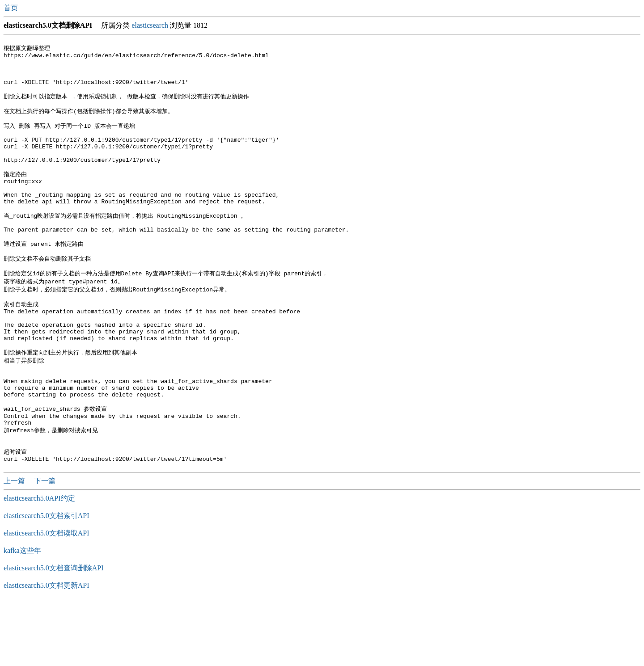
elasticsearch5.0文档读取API (47, 597)
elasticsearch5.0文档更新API (47, 649)
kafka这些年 (22, 614)
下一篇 (45, 545)
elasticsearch (150, 25)
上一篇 (15, 545)
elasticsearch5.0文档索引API (47, 580)
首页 (12, 8)
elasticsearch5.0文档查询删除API (54, 632)
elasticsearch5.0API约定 (39, 562)
